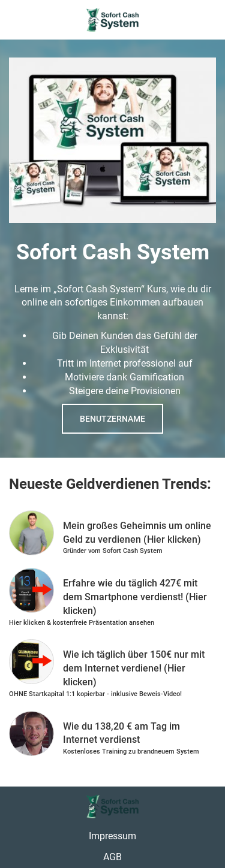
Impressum (112, 836)
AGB (112, 857)
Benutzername (112, 419)
